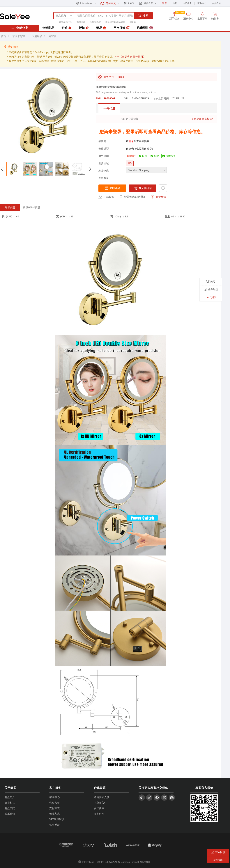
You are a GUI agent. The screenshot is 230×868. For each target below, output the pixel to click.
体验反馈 (54, 825)
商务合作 (99, 814)
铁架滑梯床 (95, 22)
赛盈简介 (10, 797)
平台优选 (121, 28)
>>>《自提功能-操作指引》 (130, 57)
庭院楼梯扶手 (66, 22)
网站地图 (145, 862)
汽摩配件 (145, 28)
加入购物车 (143, 188)
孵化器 (133, 22)
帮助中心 (202, 3)
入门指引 (187, 3)
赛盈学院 (10, 808)
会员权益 (216, 3)
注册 (175, 3)
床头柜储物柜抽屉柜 (115, 22)
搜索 (143, 15)
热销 (66, 28)
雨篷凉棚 (81, 22)
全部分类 (19, 28)
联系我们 (10, 814)
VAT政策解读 (57, 819)
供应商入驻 (100, 803)
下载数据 (106, 197)
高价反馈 (158, 197)
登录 (131, 141)
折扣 (84, 28)
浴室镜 (52, 36)
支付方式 (54, 808)
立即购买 (112, 188)
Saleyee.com (112, 862)
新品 (101, 28)
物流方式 (54, 814)
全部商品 (48, 28)
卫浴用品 (37, 36)
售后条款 (54, 803)
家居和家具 (19, 36)
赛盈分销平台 (15, 16)
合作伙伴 (99, 808)
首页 (3, 36)
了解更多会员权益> (202, 119)
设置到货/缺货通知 (132, 197)
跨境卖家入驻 (102, 797)
